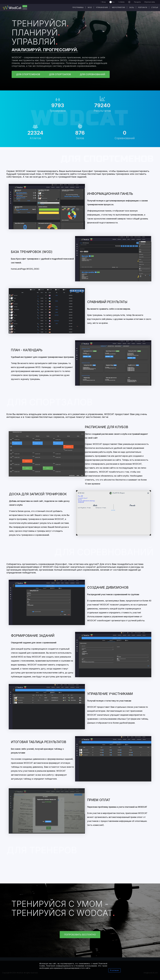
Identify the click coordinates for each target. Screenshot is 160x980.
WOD (90, 7)
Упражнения (102, 7)
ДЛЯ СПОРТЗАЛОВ (60, 74)
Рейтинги (143, 7)
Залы (132, 7)
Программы (78, 7)
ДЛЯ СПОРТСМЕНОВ (28, 74)
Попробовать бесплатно (80, 935)
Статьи (155, 7)
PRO (25, 9)
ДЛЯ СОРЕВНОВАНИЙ (92, 74)
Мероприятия (119, 7)
